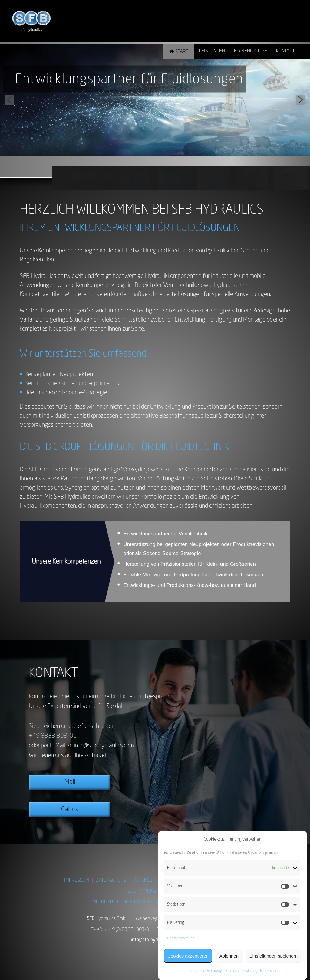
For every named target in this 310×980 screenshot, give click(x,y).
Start (182, 52)
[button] (9, 100)
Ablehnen (229, 956)
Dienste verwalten (181, 938)
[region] (155, 100)
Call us (70, 810)
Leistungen (212, 51)
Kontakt (285, 51)
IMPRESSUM (77, 881)
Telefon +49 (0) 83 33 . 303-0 (120, 930)
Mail (70, 782)
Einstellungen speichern (274, 956)
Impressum (268, 971)
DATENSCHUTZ (111, 881)
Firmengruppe (251, 51)
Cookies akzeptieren (188, 956)
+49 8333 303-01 (53, 736)
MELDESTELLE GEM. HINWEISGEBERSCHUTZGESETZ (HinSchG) (155, 902)
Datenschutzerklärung (205, 971)
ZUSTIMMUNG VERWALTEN (155, 891)
